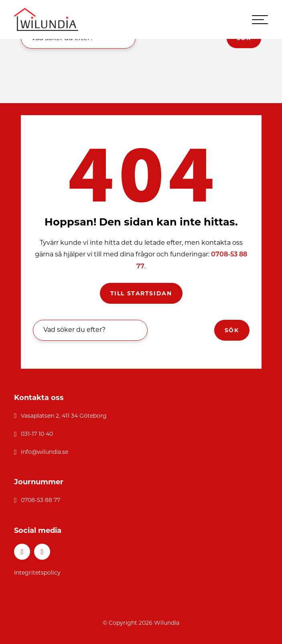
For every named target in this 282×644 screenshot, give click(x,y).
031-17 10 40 (37, 434)
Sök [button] (232, 330)
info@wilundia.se (45, 452)
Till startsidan (141, 293)
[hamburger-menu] (260, 20)
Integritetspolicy (37, 573)
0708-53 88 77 (41, 500)
